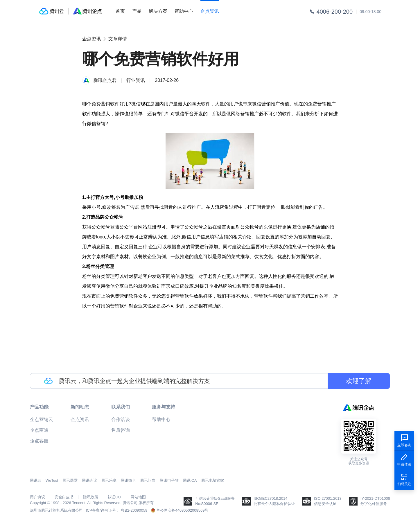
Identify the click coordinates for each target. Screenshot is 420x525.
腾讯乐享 (109, 480)
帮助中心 (184, 11)
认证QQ (114, 497)
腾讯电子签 (169, 480)
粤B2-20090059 (134, 510)
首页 (120, 11)
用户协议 (37, 497)
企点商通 (39, 430)
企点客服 (39, 441)
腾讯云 (36, 480)
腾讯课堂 (70, 480)
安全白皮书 (64, 497)
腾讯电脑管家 (213, 480)
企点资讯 (210, 11)
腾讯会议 (89, 480)
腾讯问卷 (148, 480)
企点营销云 (42, 419)
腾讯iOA (190, 480)
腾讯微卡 (128, 480)
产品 (137, 11)
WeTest (52, 480)
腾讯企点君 (105, 80)
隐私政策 (91, 497)
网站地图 (138, 497)
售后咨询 (121, 430)
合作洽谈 (121, 419)
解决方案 (158, 11)
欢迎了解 (359, 381)
